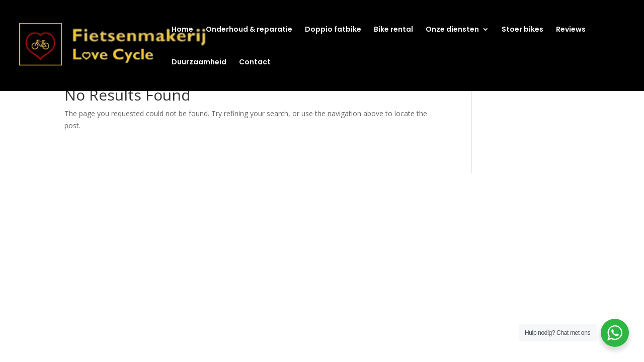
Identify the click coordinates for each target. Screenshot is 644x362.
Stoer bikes (522, 30)
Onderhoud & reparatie (249, 30)
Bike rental (393, 30)
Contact (255, 63)
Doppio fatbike (333, 30)
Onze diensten (452, 30)
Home (182, 30)
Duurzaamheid (199, 63)
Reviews (571, 30)
